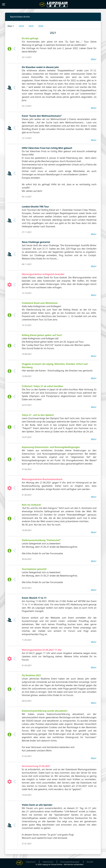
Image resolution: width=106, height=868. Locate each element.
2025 (31, 26)
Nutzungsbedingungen (70, 862)
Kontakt (90, 862)
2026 (41, 26)
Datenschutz (48, 862)
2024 (21, 26)
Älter (10, 26)
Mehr (94, 59)
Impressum (31, 862)
